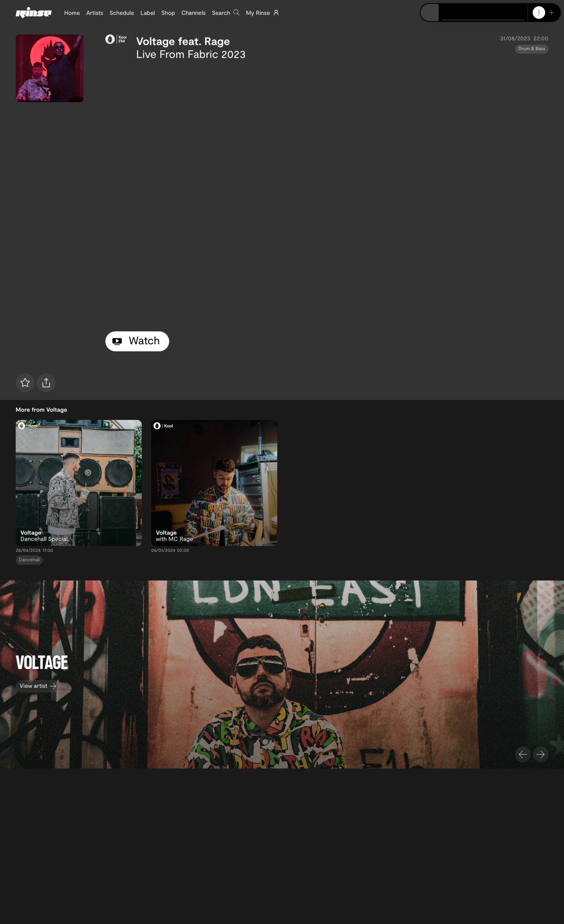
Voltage (155, 41)
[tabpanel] (327, 194)
